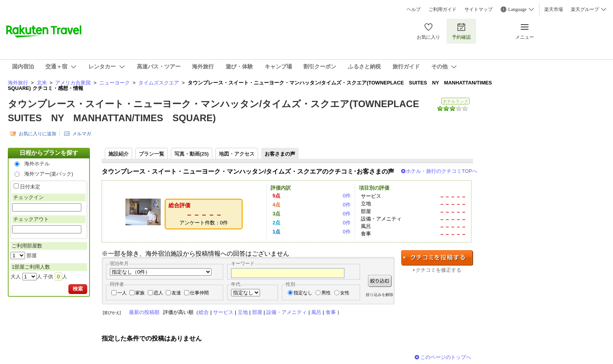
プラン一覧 (151, 154)
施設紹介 (118, 154)
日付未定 (30, 187)
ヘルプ (414, 9)
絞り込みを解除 (380, 295)
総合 (204, 312)
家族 (140, 293)
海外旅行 (18, 83)
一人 (122, 293)
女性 (345, 293)
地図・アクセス (237, 154)
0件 (347, 196)
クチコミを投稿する (437, 258)
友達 (176, 293)
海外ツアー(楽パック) (49, 174)
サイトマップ (479, 9)
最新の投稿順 (144, 312)
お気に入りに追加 (38, 134)
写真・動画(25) (192, 154)
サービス (223, 312)
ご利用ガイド (443, 9)
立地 (243, 312)
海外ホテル (37, 164)
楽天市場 (554, 9)
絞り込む (380, 281)
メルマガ (82, 134)
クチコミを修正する (438, 270)
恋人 (158, 293)
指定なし (303, 293)
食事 (331, 312)
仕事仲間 (199, 293)
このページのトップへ (446, 357)
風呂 (316, 312)
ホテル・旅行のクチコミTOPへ (442, 171)
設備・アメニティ (287, 312)
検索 (78, 289)
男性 (326, 293)
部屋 (257, 312)
